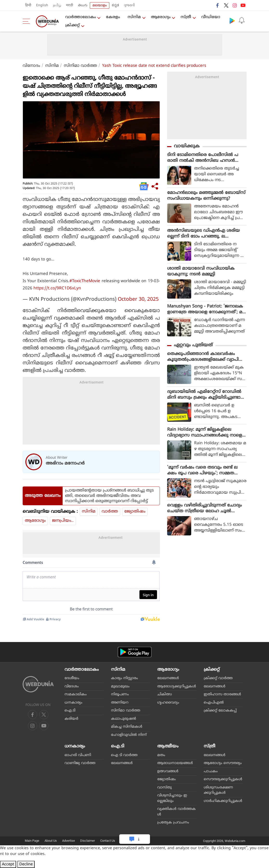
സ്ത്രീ (186, 17)
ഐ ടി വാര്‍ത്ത (124, 755)
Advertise (69, 841)
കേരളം (113, 17)
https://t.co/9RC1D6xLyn (57, 288)
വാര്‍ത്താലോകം (81, 17)
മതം (161, 755)
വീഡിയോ (211, 17)
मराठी (70, 5)
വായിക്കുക (187, 146)
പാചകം (211, 771)
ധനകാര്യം (73, 703)
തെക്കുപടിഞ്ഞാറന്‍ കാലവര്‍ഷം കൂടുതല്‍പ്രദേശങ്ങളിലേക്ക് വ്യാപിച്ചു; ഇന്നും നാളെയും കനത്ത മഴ (206, 357)
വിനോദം (31, 66)
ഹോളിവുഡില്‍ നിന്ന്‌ (129, 735)
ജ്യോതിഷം (135, 512)
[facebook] (33, 715)
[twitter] (44, 715)
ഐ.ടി (70, 711)
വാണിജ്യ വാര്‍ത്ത (80, 763)
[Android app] (135, 652)
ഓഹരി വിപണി (78, 755)
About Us (51, 841)
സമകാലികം (76, 694)
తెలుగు (83, 5)
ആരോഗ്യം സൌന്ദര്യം (223, 763)
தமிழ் (57, 5)
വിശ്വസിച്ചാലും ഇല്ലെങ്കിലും (172, 798)
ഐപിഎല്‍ (214, 703)
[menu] (27, 21)
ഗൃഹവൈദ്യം (168, 703)
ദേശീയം (72, 678)
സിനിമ (134, 17)
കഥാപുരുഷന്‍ (124, 719)
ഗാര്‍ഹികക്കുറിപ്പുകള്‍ (223, 801)
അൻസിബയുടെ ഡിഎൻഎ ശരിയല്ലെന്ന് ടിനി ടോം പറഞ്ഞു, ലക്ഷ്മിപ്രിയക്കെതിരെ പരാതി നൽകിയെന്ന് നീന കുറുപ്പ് (203, 234)
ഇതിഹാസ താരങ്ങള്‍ (222, 694)
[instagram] (44, 726)
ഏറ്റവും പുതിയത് (193, 345)
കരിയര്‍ (71, 719)
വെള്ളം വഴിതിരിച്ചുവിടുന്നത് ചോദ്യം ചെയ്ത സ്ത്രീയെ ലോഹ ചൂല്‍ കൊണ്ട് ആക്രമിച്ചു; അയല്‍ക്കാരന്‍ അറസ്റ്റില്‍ (205, 508)
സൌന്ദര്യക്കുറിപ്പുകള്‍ (223, 779)
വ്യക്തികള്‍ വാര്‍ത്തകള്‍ (177, 812)
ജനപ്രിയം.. (63, 521)
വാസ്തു (164, 788)
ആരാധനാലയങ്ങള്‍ (175, 763)
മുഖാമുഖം (120, 687)
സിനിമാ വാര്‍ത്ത (80, 66)
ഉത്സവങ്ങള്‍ (168, 771)
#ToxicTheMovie (85, 281)
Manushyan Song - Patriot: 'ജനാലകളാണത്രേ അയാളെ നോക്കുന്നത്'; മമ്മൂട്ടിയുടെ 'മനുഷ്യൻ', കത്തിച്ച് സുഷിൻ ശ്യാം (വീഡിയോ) (205, 309)
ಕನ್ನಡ (115, 5)
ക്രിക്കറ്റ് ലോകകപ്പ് (220, 711)
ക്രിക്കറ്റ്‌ (72, 25)
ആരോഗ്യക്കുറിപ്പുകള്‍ (177, 687)
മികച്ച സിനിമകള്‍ (127, 727)
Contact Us (108, 841)
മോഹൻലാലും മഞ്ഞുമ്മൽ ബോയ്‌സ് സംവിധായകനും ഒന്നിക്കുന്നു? (206, 196)
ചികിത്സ (165, 694)
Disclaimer (88, 841)
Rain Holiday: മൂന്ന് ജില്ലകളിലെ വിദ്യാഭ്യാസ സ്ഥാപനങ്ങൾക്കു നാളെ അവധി (205, 433)
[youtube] (33, 726)
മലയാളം (100, 5)
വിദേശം (72, 687)
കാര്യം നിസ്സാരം (125, 678)
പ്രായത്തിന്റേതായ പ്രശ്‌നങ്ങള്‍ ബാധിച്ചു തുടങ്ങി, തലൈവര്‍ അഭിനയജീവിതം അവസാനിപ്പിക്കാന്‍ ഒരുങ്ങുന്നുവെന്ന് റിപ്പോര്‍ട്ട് (109, 496)
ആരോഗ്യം (161, 17)
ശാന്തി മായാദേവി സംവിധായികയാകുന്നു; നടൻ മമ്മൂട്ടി (201, 271)
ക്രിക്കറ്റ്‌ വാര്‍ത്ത (218, 678)
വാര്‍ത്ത (110, 512)
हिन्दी (28, 5)
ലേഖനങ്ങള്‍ (168, 678)
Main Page (32, 841)
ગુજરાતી (129, 5)
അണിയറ (120, 703)
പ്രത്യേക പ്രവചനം (173, 823)
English (42, 5)
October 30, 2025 (138, 300)
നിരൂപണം (120, 694)
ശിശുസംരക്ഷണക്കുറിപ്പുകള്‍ (218, 790)
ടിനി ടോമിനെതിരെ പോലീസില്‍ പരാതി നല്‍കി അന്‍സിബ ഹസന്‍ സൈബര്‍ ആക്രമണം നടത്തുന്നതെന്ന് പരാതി (203, 158)
